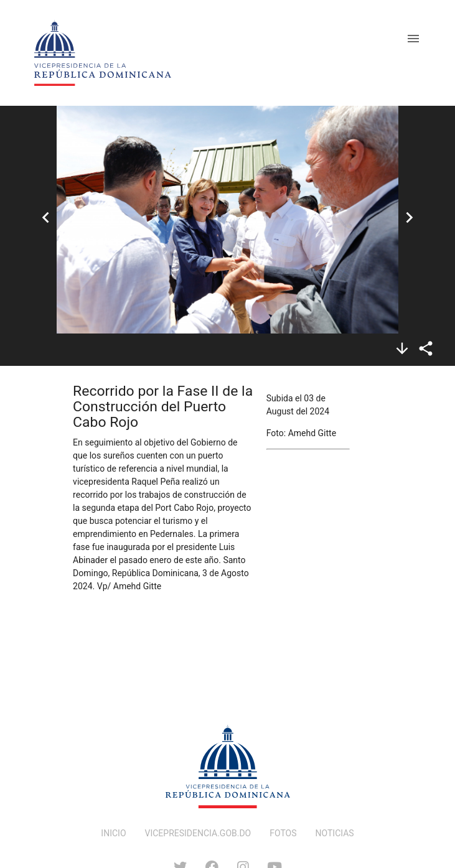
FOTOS (283, 833)
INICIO (113, 833)
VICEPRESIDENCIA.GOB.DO (198, 833)
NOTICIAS (335, 833)
